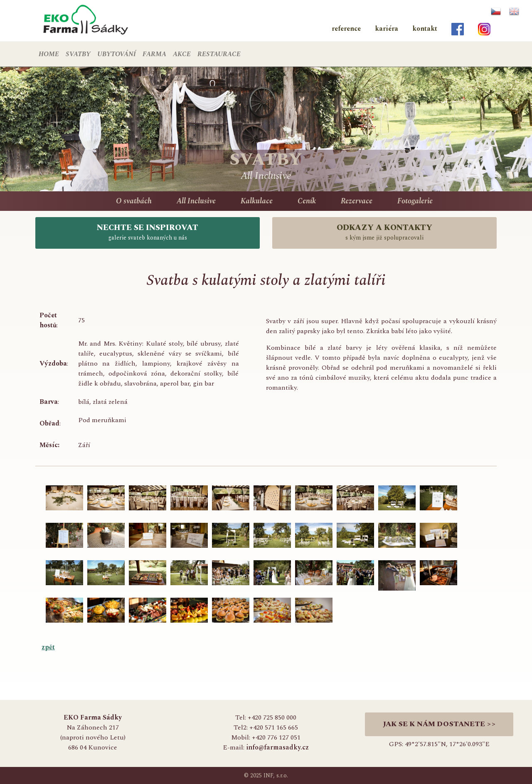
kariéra (387, 29)
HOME (49, 54)
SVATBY (78, 54)
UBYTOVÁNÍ (117, 54)
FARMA (154, 54)
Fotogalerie (415, 201)
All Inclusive (196, 201)
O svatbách (134, 201)
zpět (48, 647)
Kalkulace (257, 201)
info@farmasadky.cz (277, 747)
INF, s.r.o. (276, 775)
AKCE (182, 54)
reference (346, 29)
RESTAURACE (219, 54)
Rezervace (357, 201)
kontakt (425, 29)
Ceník (307, 201)
